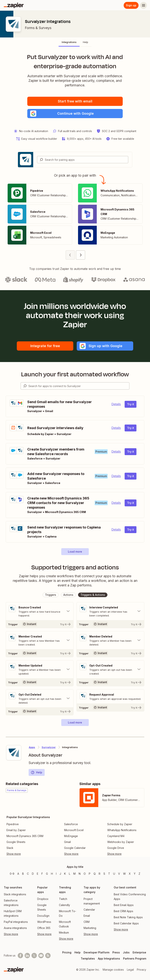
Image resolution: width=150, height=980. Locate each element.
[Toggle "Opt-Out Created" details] (110, 669)
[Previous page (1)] (70, 255)
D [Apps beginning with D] (33, 874)
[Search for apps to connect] (79, 386)
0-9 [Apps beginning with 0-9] (12, 874)
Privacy (142, 970)
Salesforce (71, 824)
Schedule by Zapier (120, 824)
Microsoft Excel (74, 830)
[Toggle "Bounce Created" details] (40, 611)
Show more (11, 934)
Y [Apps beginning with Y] (135, 874)
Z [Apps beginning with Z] (139, 874)
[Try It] (40, 624)
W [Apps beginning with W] (124, 874)
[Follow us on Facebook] (20, 956)
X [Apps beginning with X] (130, 874)
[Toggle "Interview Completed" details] (110, 611)
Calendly (65, 905)
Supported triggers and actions (75, 567)
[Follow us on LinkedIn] (27, 956)
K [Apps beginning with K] (65, 874)
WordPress (44, 922)
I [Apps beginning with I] (56, 874)
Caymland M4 (116, 836)
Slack (10, 848)
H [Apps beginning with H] (52, 874)
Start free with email (75, 101)
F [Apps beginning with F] (42, 874)
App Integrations (109, 958)
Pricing (67, 952)
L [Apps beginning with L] (70, 874)
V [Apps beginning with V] (119, 874)
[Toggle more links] (28, 854)
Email (87, 916)
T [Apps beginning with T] (109, 874)
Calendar (89, 910)
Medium (64, 933)
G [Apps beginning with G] (47, 874)
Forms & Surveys (38, 28)
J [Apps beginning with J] (60, 874)
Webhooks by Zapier (121, 842)
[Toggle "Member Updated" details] (40, 669)
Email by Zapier (16, 830)
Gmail (67, 842)
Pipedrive (13, 824)
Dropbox (43, 899)
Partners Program (135, 958)
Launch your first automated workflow (75, 374)
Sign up (131, 5)
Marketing (90, 928)
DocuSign (43, 916)
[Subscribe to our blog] (48, 956)
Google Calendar (75, 848)
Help (36, 772)
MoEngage (71, 836)
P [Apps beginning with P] (90, 874)
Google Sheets (16, 842)
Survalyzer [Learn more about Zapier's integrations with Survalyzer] (49, 747)
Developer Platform (96, 952)
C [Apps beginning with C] (28, 874)
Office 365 (44, 928)
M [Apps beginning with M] (74, 874)
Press (116, 952)
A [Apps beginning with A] (18, 874)
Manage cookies (113, 970)
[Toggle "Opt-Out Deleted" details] (40, 698)
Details (116, 404)
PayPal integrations (16, 922)
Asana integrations (15, 928)
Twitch (63, 899)
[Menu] (144, 5)
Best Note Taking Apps (128, 917)
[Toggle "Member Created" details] (40, 640)
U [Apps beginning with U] (114, 874)
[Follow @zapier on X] (34, 956)
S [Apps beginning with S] (104, 874)
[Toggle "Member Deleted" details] (110, 640)
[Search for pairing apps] (86, 160)
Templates (88, 958)
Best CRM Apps (123, 911)
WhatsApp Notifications (122, 830)
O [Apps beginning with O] (85, 874)
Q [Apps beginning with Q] (95, 874)
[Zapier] (14, 5)
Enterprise (139, 952)
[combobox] (83, 160)
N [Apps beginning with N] (80, 874)
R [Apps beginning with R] (100, 874)
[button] (75, 114)
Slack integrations (15, 894)
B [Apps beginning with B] (23, 874)
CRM (87, 922)
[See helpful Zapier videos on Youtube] (41, 956)
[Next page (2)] (81, 255)
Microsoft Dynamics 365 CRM (25, 836)
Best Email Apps (124, 905)
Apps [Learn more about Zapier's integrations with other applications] (32, 747)
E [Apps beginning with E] (38, 874)
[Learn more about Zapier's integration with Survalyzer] (14, 753)
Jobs (126, 952)
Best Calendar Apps (126, 923)
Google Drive (116, 848)
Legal (130, 970)
